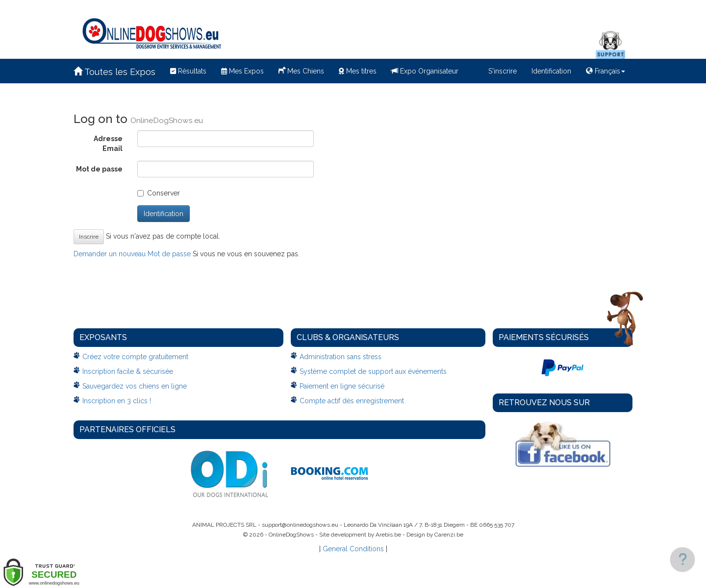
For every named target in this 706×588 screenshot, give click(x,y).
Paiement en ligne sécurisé (342, 386)
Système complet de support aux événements (373, 371)
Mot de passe (99, 169)
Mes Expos (242, 71)
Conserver (159, 193)
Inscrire (89, 237)
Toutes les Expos (114, 72)
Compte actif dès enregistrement (352, 401)
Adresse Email (108, 144)
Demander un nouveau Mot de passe (132, 254)
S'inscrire (503, 71)
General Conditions (353, 549)
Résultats (188, 71)
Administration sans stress (340, 357)
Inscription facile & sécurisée (128, 371)
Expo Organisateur (425, 71)
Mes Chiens (301, 70)
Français (605, 71)
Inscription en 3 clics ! (117, 401)
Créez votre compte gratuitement (135, 357)
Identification (551, 71)
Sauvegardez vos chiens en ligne (135, 386)
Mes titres (358, 71)
